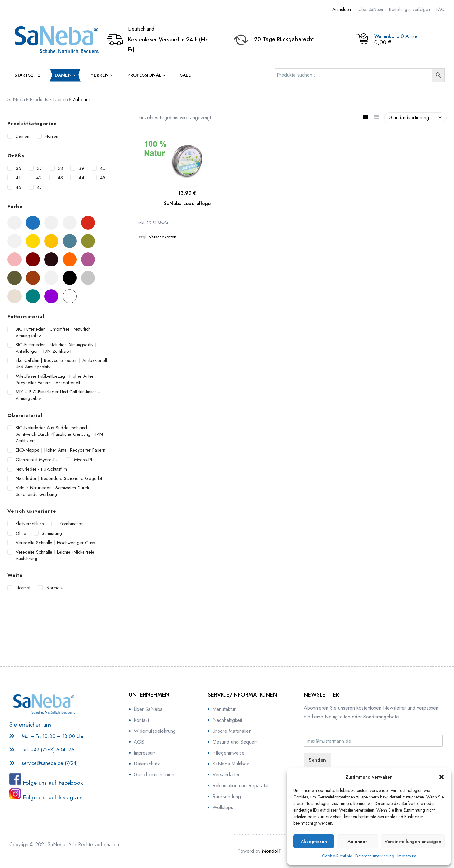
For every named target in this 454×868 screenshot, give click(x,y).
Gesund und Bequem (235, 742)
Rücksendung (227, 796)
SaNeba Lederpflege (187, 203)
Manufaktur (224, 709)
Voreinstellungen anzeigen (413, 842)
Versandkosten (162, 237)
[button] (442, 777)
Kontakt (141, 720)
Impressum (407, 856)
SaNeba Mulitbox (231, 764)
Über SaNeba (148, 709)
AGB (139, 742)
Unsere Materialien (232, 731)
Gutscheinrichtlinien (154, 775)
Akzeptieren (314, 842)
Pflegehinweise (229, 753)
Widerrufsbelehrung (155, 731)
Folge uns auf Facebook (52, 783)
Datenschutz (147, 764)
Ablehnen (358, 842)
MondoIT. (272, 851)
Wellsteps (223, 807)
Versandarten (227, 775)
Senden (317, 760)
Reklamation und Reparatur (241, 786)
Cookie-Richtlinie (337, 856)
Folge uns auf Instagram (52, 797)
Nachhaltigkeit (227, 720)
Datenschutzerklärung (375, 856)
